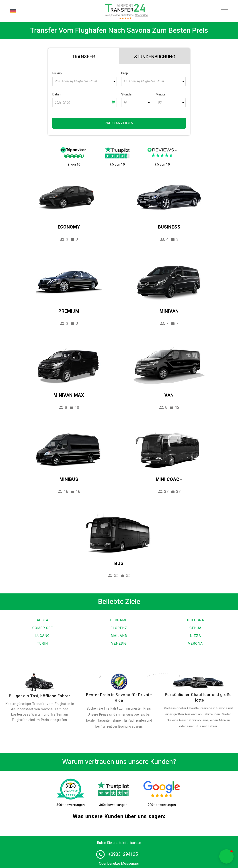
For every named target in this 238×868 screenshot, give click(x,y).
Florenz (119, 628)
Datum (57, 94)
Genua (195, 628)
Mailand (119, 636)
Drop (125, 73)
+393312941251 (124, 854)
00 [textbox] (160, 103)
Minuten (162, 94)
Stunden (127, 94)
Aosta (43, 620)
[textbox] (85, 81)
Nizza (195, 636)
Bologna (196, 620)
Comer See (43, 628)
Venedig (119, 643)
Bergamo (119, 620)
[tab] (83, 56)
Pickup (57, 73)
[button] (226, 856)
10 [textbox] (125, 103)
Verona (195, 643)
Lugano (42, 636)
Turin (43, 643)
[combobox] (85, 81)
